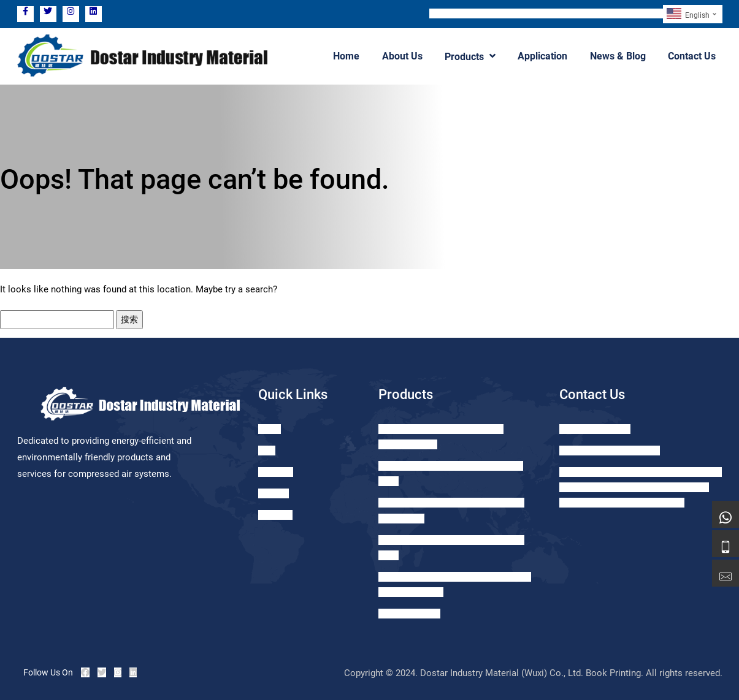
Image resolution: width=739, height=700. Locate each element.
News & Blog (618, 56)
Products (471, 56)
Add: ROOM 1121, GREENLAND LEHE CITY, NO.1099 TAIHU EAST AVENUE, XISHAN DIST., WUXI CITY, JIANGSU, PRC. (641, 487)
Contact (274, 493)
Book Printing (613, 673)
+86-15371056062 (595, 429)
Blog (267, 451)
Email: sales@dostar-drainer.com (595, 13)
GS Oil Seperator (409, 614)
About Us (404, 56)
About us (275, 515)
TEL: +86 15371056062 (479, 13)
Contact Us (692, 56)
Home (348, 56)
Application (544, 56)
